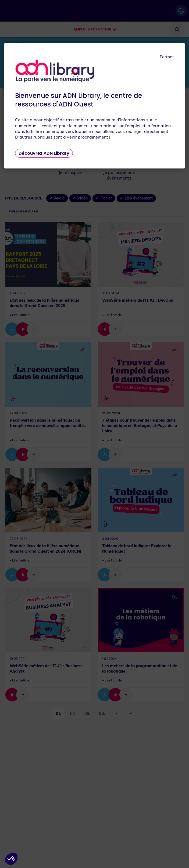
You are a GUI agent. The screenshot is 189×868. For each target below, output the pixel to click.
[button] (11, 859)
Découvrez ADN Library (44, 153)
